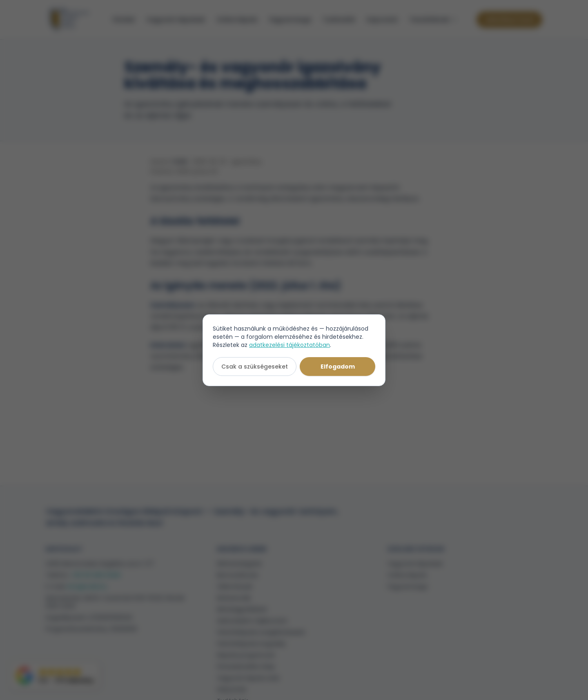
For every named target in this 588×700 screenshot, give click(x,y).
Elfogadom (338, 367)
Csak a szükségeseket (255, 367)
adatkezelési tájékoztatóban (290, 345)
